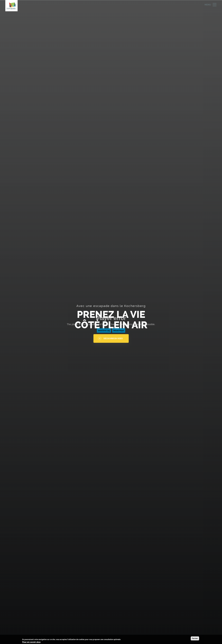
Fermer (195, 638)
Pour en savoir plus (31, 642)
